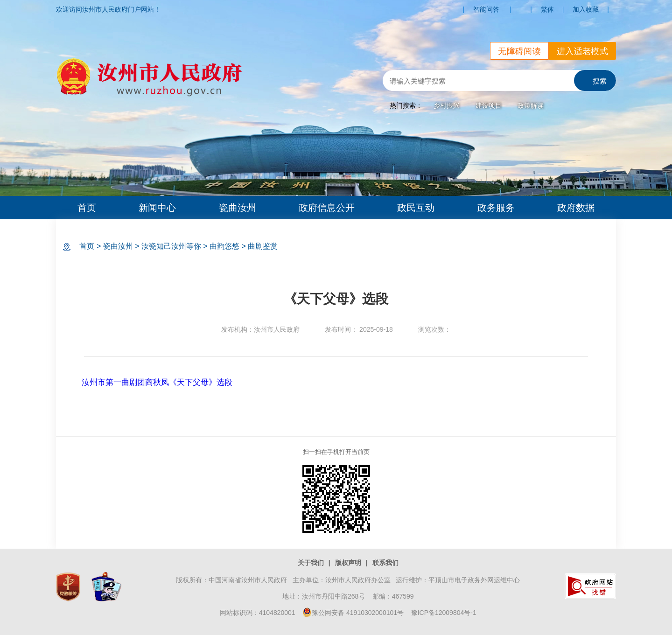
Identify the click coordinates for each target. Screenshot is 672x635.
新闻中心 (157, 208)
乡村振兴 (447, 105)
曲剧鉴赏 (263, 246)
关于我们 (311, 563)
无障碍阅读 (519, 51)
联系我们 (385, 563)
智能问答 (486, 9)
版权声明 (348, 563)
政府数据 (576, 208)
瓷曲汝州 (238, 208)
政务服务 (496, 208)
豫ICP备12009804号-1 (444, 613)
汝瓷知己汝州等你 (171, 246)
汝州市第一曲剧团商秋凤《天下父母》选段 (157, 382)
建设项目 (489, 105)
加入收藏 (586, 9)
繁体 (547, 9)
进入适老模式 (582, 51)
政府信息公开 (327, 208)
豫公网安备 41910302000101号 (353, 613)
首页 (87, 208)
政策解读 (531, 105)
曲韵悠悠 (224, 246)
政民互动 (416, 208)
